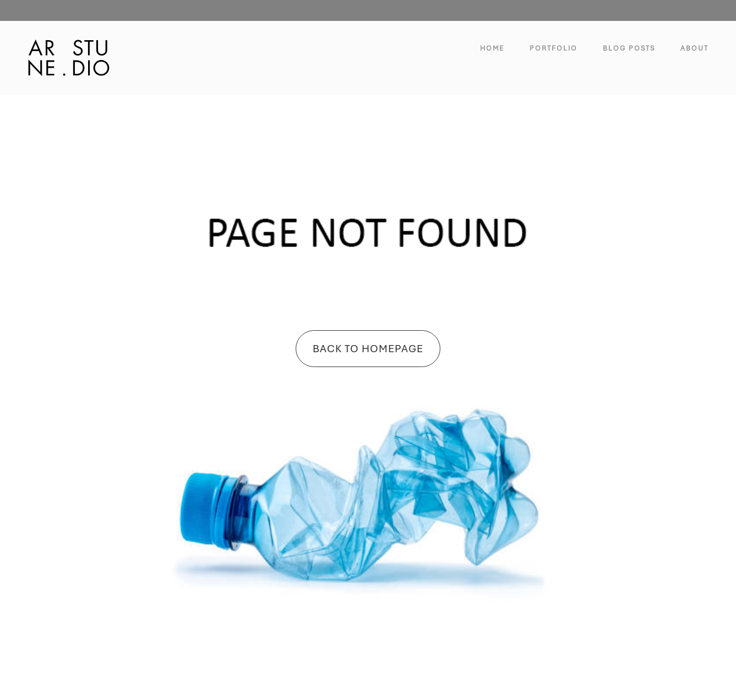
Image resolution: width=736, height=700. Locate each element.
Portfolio (554, 48)
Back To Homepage (368, 349)
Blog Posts (629, 48)
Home (492, 48)
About (694, 48)
